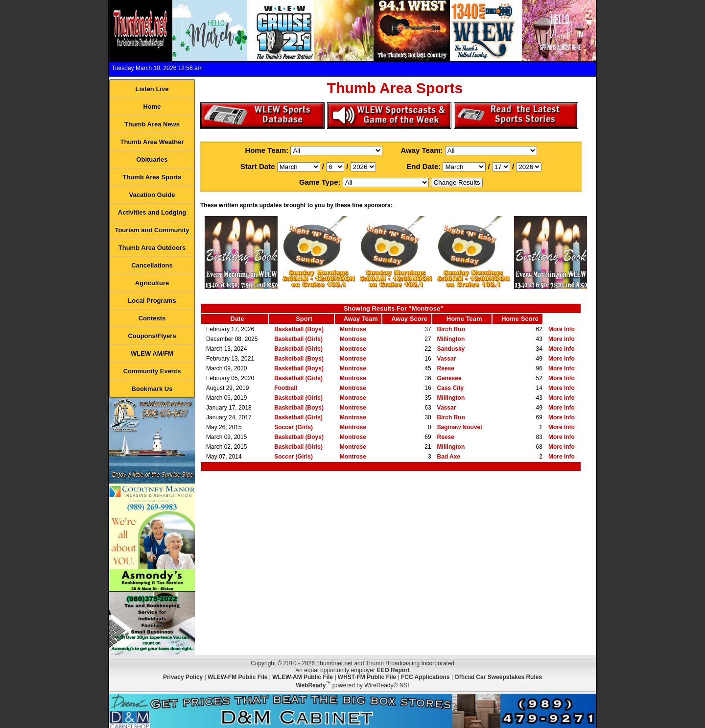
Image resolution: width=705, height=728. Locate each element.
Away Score (409, 319)
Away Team (360, 319)
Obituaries (152, 159)
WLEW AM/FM (152, 353)
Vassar (447, 359)
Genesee (449, 378)
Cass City (451, 388)
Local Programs (152, 301)
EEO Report (393, 670)
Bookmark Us (152, 389)
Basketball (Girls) (298, 339)
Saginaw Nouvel (460, 427)
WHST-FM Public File (367, 677)
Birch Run (451, 329)
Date (237, 319)
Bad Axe (449, 457)
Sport (304, 319)
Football (286, 388)
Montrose (353, 329)
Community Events (152, 371)
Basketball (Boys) (299, 329)
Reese (446, 368)
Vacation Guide (152, 195)
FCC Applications (425, 677)
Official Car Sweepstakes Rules (498, 677)
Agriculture (152, 283)
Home (152, 107)
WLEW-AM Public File (303, 677)
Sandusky (451, 349)
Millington (451, 339)
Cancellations (152, 265)
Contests (152, 318)
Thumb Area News (152, 124)
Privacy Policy (183, 677)
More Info (562, 329)
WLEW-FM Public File (237, 677)
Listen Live (152, 89)
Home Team (464, 319)
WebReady (311, 685)
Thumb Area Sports (152, 177)
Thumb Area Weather (152, 142)
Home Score (520, 319)
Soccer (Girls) (294, 427)
